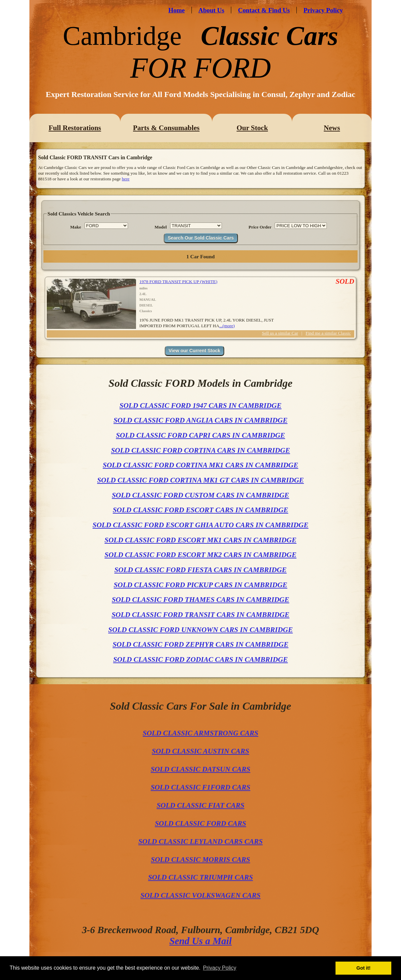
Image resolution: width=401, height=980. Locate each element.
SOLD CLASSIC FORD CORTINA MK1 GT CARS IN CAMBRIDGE (201, 480)
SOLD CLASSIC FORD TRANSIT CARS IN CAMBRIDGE (200, 615)
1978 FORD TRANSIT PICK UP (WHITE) (178, 282)
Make (76, 227)
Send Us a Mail (201, 941)
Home (177, 10)
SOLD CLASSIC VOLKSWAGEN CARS (200, 895)
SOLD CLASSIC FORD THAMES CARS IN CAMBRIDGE (200, 600)
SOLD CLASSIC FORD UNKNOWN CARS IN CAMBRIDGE (200, 630)
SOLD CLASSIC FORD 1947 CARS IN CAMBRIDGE (201, 406)
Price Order (260, 227)
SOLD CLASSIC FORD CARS (200, 823)
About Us (211, 10)
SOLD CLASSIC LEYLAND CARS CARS (200, 841)
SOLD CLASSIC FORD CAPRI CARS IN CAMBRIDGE (200, 435)
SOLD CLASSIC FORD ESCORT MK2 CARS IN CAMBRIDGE (200, 555)
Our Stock (252, 128)
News (332, 128)
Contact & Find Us (264, 10)
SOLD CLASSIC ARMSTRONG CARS (200, 733)
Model (161, 227)
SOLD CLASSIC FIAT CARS (201, 805)
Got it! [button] (364, 968)
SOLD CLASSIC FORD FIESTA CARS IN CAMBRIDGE (200, 570)
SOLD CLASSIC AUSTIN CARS (200, 751)
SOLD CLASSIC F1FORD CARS (200, 787)
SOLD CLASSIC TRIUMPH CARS (200, 877)
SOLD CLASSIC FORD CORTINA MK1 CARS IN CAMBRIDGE (201, 465)
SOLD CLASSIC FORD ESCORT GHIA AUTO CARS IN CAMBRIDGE (200, 525)
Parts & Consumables (166, 128)
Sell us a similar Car (280, 333)
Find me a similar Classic (328, 333)
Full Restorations (75, 128)
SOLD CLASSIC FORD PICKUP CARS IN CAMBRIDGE (200, 585)
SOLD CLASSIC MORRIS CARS (201, 860)
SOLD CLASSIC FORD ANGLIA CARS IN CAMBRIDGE (201, 420)
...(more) (227, 326)
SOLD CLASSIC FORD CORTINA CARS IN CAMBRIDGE (200, 450)
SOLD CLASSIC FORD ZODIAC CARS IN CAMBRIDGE (201, 659)
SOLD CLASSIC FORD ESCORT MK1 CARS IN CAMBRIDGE (200, 540)
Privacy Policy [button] (220, 968)
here (126, 179)
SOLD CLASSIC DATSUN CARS (200, 769)
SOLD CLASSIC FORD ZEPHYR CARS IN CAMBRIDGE (200, 644)
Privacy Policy (323, 10)
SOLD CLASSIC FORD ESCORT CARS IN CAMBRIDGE (200, 510)
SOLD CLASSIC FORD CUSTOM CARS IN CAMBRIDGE (201, 495)
